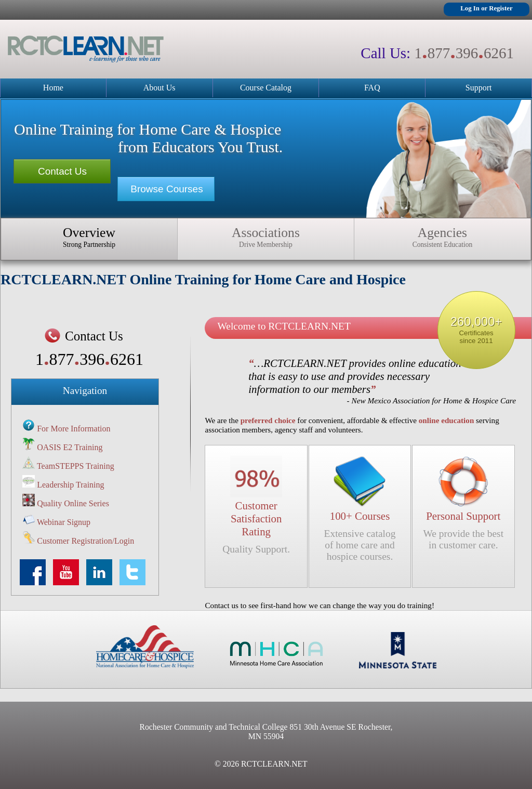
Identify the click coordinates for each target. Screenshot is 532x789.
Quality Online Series (73, 503)
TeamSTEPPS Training (76, 466)
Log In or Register (486, 8)
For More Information (74, 429)
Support (479, 88)
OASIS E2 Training (70, 447)
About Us (159, 88)
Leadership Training (70, 485)
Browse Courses (167, 189)
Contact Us (62, 171)
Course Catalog (266, 88)
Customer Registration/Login (85, 541)
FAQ (372, 88)
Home (53, 88)
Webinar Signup (64, 522)
